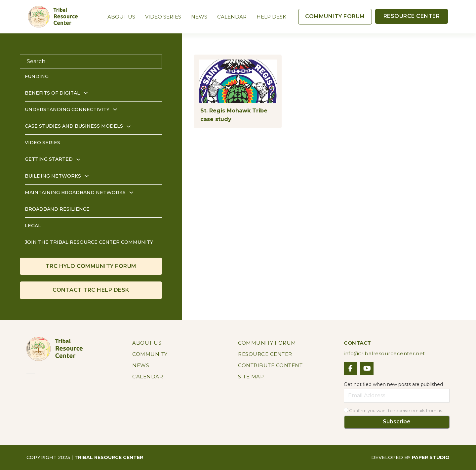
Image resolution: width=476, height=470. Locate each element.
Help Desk (271, 17)
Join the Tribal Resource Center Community (89, 242)
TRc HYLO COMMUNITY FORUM (91, 266)
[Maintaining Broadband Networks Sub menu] (131, 192)
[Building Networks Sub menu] (87, 176)
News (199, 17)
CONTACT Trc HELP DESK (91, 290)
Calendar (232, 17)
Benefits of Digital (52, 93)
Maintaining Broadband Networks (75, 192)
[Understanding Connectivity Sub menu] (115, 109)
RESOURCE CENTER (412, 16)
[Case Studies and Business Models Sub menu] (129, 126)
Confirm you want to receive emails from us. (393, 410)
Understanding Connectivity (67, 109)
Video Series (163, 17)
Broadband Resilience (57, 209)
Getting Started (49, 159)
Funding (37, 76)
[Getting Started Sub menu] (78, 159)
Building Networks (53, 176)
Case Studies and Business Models (74, 126)
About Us (121, 17)
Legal (33, 226)
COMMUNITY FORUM (335, 16)
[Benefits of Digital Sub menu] (86, 93)
